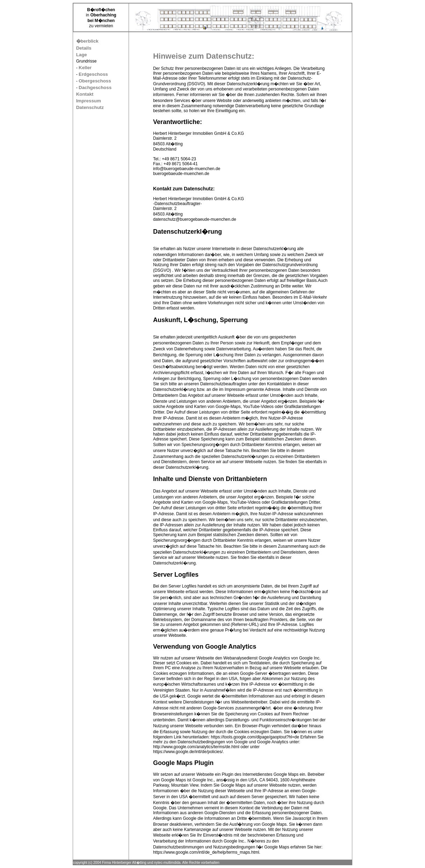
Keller (85, 68)
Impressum (89, 101)
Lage (82, 55)
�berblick (87, 41)
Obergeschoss (95, 81)
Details (84, 48)
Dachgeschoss (95, 87)
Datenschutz (90, 107)
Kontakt (85, 94)
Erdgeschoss (93, 74)
